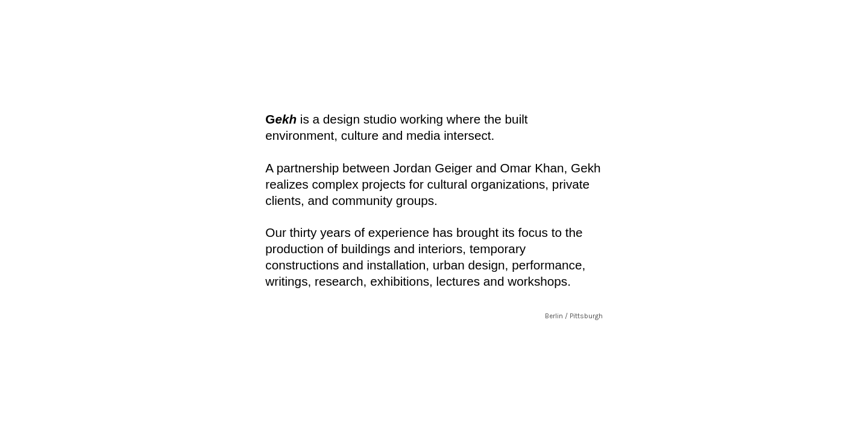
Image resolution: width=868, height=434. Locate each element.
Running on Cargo (855, 369)
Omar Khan (532, 168)
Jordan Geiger (432, 168)
